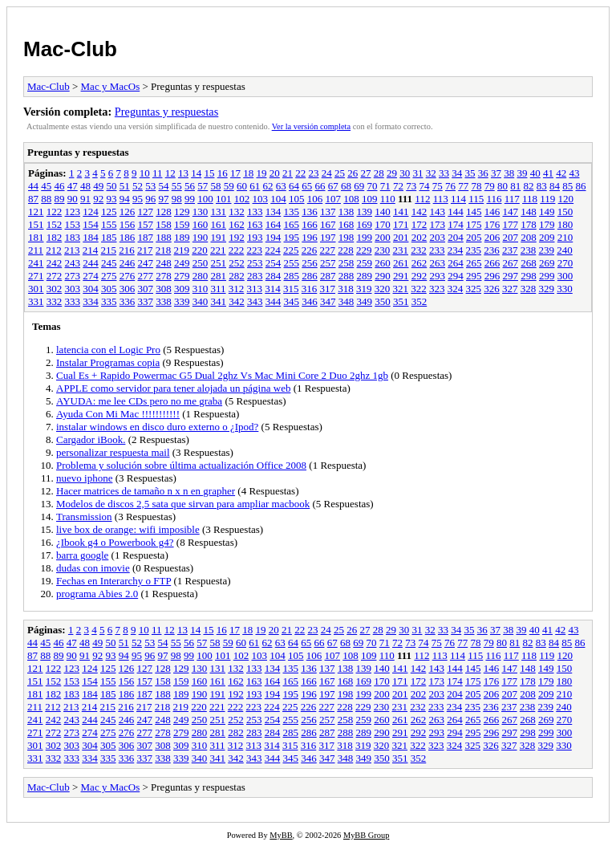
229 (364, 250)
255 (292, 263)
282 (237, 276)
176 (492, 224)
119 (547, 199)
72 (398, 186)
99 (190, 199)
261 (401, 263)
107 (334, 199)
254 (274, 263)
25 (340, 173)
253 (255, 263)
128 (164, 211)
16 (223, 173)
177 (511, 224)
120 (566, 199)
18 (248, 173)
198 (346, 237)
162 (237, 224)
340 (201, 301)
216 (127, 250)
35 (470, 173)
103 (261, 199)
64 (294, 186)
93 (112, 199)
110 (388, 199)
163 (255, 224)
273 (73, 276)
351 (401, 301)
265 (474, 263)
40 (535, 173)
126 (128, 211)
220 (200, 250)
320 (383, 289)
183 (73, 237)
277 (146, 276)
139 (365, 211)
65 (307, 186)
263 (438, 263)
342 (237, 301)
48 (85, 186)
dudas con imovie (93, 568)
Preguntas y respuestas (166, 112)
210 (565, 237)
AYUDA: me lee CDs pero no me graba (139, 401)
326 (492, 289)
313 (255, 289)
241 (36, 263)
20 (275, 173)
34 (457, 173)
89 (60, 199)
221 (218, 250)
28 (379, 173)
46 (60, 186)
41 (548, 173)
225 (291, 250)
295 (474, 276)
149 (547, 211)
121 (36, 211)
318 (346, 289)
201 (401, 237)
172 (419, 224)
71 (385, 186)
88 (46, 199)
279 (182, 276)
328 (529, 289)
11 (158, 173)
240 (565, 250)
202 (419, 237)
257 (328, 263)
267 (511, 263)
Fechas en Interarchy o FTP (113, 581)
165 (292, 224)
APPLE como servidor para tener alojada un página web (173, 388)
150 (565, 211)
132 (237, 211)
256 (310, 263)
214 (91, 250)
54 (164, 186)
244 (91, 263)
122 (55, 211)
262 (419, 263)
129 (182, 211)
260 (383, 263)
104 (278, 199)
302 (55, 289)
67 (333, 186)
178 (529, 224)
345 (292, 301)
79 (490, 186)
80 (503, 186)
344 (274, 301)
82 (529, 186)
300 (565, 276)
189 (182, 237)
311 (219, 289)
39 (522, 173)
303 (73, 289)
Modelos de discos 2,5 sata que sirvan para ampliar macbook (183, 504)
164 (274, 224)
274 (91, 276)
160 (201, 224)
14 (196, 173)
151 (36, 224)
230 (383, 250)
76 (450, 186)
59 (229, 186)
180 (565, 224)
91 (85, 199)
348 (346, 301)
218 (164, 250)
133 (255, 211)
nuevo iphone (84, 478)
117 (512, 199)
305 (109, 289)
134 (274, 211)
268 (529, 263)
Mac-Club (70, 49)
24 (327, 173)
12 (170, 173)
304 (91, 289)
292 (419, 276)
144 (456, 211)
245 (109, 263)
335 (109, 301)
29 (392, 173)
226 (310, 250)
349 (365, 301)
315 (291, 289)
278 (164, 276)
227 (328, 250)
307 (146, 289)
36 (483, 173)
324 (456, 289)
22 (300, 173)
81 (515, 186)
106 (315, 199)
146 (492, 211)
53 (150, 186)
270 (565, 263)
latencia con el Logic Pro (108, 350)
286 (310, 276)
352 (419, 301)
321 (401, 289)
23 (313, 173)
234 (456, 250)
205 (474, 237)
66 (320, 186)
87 (33, 199)
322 (419, 289)
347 (328, 301)
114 (458, 199)
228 (346, 250)
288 (346, 276)
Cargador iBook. (91, 439)
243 (73, 263)
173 (438, 224)
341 (219, 301)
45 (46, 186)
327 (510, 289)
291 (401, 276)
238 (529, 250)
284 (274, 276)
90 (73, 199)
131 (219, 211)
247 (146, 263)
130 (201, 211)
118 (530, 199)
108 (351, 199)
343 (255, 301)
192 (237, 237)
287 (328, 276)
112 (422, 199)
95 (138, 199)
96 (150, 199)
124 (91, 211)
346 (310, 301)
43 (574, 173)
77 (463, 186)
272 (55, 276)
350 (383, 301)
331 (36, 301)
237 (510, 250)
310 (201, 289)
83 (542, 186)
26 (353, 173)
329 (547, 289)
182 (55, 237)
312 (237, 289)
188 (164, 237)
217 (145, 250)
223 (255, 250)
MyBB (281, 835)
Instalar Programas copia (108, 362)
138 (346, 211)
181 (36, 237)
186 (128, 237)
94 (125, 199)
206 (492, 237)
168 (346, 224)
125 (109, 211)
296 (492, 276)
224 (273, 250)
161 (219, 224)
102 (242, 199)
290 (383, 276)
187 (146, 237)
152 (55, 224)
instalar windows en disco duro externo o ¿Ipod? (157, 427)
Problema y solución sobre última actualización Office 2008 (181, 465)
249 (182, 263)
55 (177, 186)
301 (36, 289)
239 (547, 250)
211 (36, 250)
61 (255, 186)
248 (164, 263)
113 (441, 199)
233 (437, 250)
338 (164, 301)
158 (164, 224)
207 (511, 237)
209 (547, 237)
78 (477, 186)
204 (456, 237)
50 (112, 186)
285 (292, 276)
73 (411, 186)
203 (438, 237)
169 (365, 224)
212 (54, 250)
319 (364, 289)
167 (328, 224)
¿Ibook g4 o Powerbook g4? (115, 542)
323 (437, 289)
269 (547, 263)
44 (33, 186)
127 (146, 211)
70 (373, 186)
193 (255, 237)
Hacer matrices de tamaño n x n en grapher (146, 491)
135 (292, 211)
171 (401, 224)
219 (182, 250)
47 (73, 186)
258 (346, 263)
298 (529, 276)
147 (511, 211)
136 (310, 211)
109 (370, 199)
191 (219, 237)
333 (73, 301)
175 (474, 224)
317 (328, 289)
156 (128, 224)
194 (274, 237)
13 (183, 173)
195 (292, 237)
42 (561, 173)
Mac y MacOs (111, 86)
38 (509, 173)
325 (474, 289)
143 (438, 211)
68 (346, 186)
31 (417, 173)
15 (209, 173)
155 (109, 224)
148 (529, 211)
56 (190, 186)
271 (36, 276)
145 (474, 211)
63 (281, 186)
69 (359, 186)
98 (177, 199)
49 (98, 186)
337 (146, 301)
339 (182, 301)
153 (73, 224)
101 (224, 199)
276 (128, 276)
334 (91, 301)
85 (567, 186)
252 (237, 263)
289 (365, 276)
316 (310, 289)
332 (55, 301)
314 (273, 289)
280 (201, 276)
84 (555, 186)
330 (565, 289)
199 (365, 237)
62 (268, 186)
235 (474, 250)
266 (492, 263)
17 (235, 173)
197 (328, 237)
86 (581, 186)
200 (383, 237)
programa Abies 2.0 (97, 594)
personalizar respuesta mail (113, 452)
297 (511, 276)
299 (547, 276)
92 (98, 199)
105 (297, 199)
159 (182, 224)
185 (109, 237)
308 (164, 289)
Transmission (84, 517)
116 (494, 199)
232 (419, 250)
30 (405, 173)
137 (328, 211)
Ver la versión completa (311, 126)
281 (219, 276)
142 (419, 211)
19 (261, 173)
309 (182, 289)
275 (109, 276)
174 (456, 224)
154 (91, 224)
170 (383, 224)
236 (492, 250)
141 (401, 211)
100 (205, 199)
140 (383, 211)
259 (365, 263)
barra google (82, 555)
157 (146, 224)
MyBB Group (366, 835)
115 (476, 199)
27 (365, 173)
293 (438, 276)
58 (216, 186)
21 (288, 173)
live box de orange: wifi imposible (128, 529)
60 (242, 186)
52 (138, 186)
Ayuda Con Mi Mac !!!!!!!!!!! (118, 414)
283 (255, 276)
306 (128, 289)
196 (310, 237)
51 (125, 186)
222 (237, 250)
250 (201, 263)
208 (529, 237)
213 (72, 250)
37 (496, 173)
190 (201, 237)
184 (91, 237)
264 (456, 263)
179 (547, 224)
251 (219, 263)
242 (55, 263)
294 (456, 276)
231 (401, 250)
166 (310, 224)
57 (203, 186)
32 (431, 173)
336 (128, 301)
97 (164, 199)
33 (444, 173)
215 (109, 250)
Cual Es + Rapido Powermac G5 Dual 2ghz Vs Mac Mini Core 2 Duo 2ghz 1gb (222, 375)
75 (438, 186)
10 (145, 173)
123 (73, 211)
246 (128, 263)
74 (425, 186)
